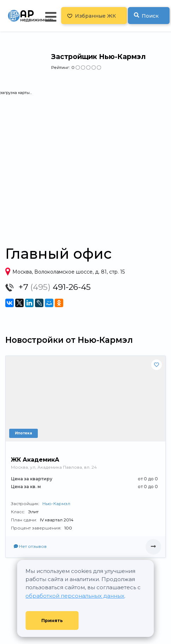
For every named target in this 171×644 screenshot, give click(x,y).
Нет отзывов (30, 546)
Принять (52, 620)
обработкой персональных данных (75, 596)
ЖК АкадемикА (35, 460)
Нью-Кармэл (56, 504)
